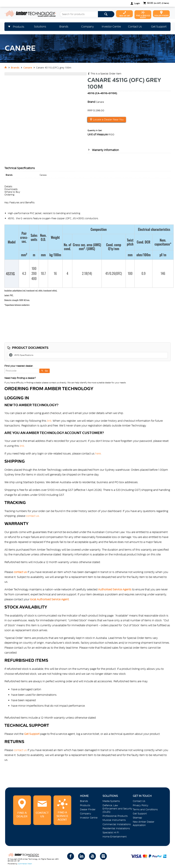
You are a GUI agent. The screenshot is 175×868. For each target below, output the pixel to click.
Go (46, 371)
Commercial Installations (117, 824)
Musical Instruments (114, 820)
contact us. (33, 516)
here (98, 453)
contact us (20, 750)
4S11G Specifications (24, 355)
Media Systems (111, 801)
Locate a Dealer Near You (108, 120)
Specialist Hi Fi (111, 832)
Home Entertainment (115, 837)
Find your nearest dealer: (19, 366)
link (49, 421)
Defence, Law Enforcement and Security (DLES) (117, 809)
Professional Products (115, 816)
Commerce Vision (25, 864)
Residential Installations (116, 828)
